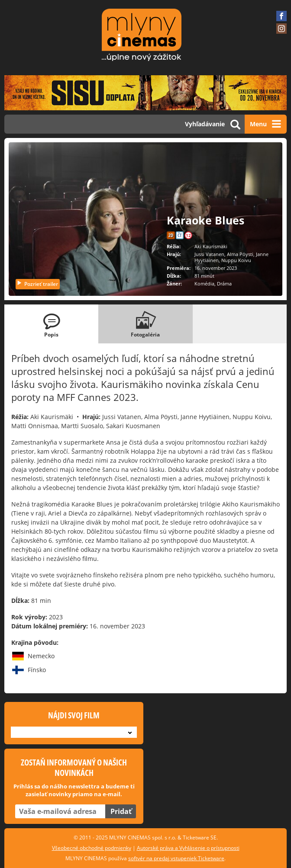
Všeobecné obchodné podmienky (92, 848)
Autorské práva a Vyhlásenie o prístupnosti (188, 848)
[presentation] (51, 324)
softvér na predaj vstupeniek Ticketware (176, 858)
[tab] (51, 324)
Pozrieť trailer (37, 284)
